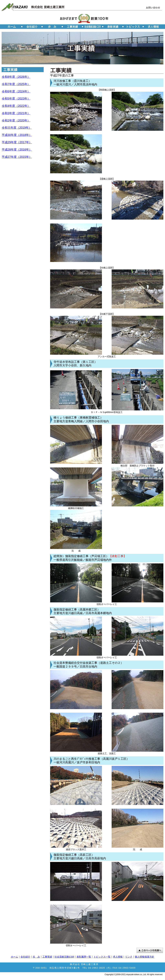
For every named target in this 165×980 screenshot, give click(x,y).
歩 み (36, 957)
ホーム (14, 957)
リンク (129, 957)
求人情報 (118, 957)
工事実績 (47, 957)
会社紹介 (25, 957)
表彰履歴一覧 (84, 957)
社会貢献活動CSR (64, 957)
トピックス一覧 (102, 957)
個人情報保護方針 (144, 957)
